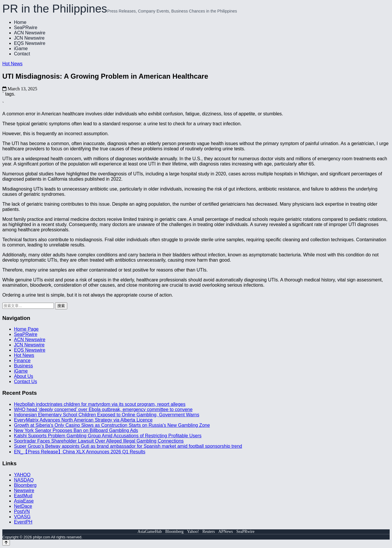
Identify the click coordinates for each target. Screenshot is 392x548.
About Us (24, 376)
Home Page (26, 329)
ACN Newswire (30, 33)
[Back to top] (6, 543)
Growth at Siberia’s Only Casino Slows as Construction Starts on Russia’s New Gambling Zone (112, 425)
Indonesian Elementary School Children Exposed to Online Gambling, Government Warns (107, 415)
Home (20, 22)
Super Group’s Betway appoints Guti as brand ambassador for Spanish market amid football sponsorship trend (128, 446)
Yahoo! (193, 532)
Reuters (209, 532)
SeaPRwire (26, 28)
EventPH (23, 522)
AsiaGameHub (150, 532)
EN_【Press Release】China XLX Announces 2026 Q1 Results (80, 452)
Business (23, 366)
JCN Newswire (29, 38)
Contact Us (25, 382)
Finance (22, 361)
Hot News (12, 64)
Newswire (24, 490)
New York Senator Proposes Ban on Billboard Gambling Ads (76, 430)
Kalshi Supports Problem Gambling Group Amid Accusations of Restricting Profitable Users (108, 436)
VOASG (22, 517)
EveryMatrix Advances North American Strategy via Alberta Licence (83, 420)
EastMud (23, 496)
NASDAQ (24, 480)
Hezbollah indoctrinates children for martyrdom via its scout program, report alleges (100, 404)
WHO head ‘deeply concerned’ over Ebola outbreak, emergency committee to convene (103, 409)
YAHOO (22, 475)
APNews (226, 532)
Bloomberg (25, 485)
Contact (22, 54)
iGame (21, 49)
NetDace (23, 506)
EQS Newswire (30, 43)
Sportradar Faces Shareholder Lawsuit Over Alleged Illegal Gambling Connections (99, 441)
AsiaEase (24, 501)
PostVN (22, 511)
